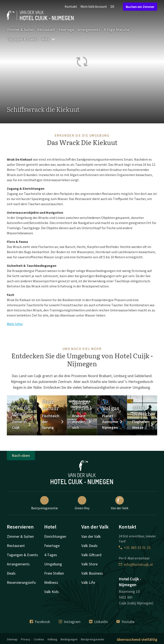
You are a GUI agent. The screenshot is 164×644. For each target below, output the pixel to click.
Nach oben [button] (21, 455)
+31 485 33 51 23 (135, 548)
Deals (11, 573)
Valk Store (89, 564)
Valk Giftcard (91, 555)
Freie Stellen (54, 573)
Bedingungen (69, 639)
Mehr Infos (15, 324)
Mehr (48, 39)
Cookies (39, 639)
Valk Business (92, 573)
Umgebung (53, 564)
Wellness (51, 582)
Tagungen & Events (22, 39)
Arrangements (89, 29)
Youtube (125, 622)
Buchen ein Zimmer (140, 7)
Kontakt (71, 6)
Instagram (70, 622)
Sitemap (12, 639)
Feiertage (66, 29)
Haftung (52, 639)
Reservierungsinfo (21, 582)
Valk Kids (51, 592)
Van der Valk (120, 503)
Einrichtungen (55, 536)
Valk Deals (89, 546)
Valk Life (88, 582)
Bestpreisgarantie (45, 503)
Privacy (26, 639)
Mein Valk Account (94, 6)
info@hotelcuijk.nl (136, 564)
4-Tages (51, 555)
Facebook (40, 622)
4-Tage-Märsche (116, 29)
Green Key (82, 503)
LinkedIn (98, 622)
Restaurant (46, 29)
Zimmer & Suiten (20, 29)
